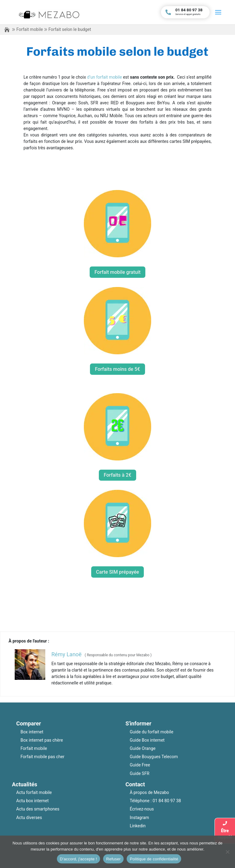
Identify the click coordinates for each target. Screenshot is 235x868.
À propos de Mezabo (149, 792)
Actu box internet (32, 801)
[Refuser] (227, 852)
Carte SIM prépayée (118, 572)
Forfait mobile (30, 29)
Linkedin (138, 826)
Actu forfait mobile (34, 792)
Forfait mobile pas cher (43, 757)
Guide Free (140, 765)
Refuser (113, 859)
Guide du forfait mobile (152, 732)
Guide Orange (143, 748)
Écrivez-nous (142, 809)
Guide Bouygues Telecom (154, 757)
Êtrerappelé (225, 830)
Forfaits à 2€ (117, 475)
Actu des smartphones (38, 809)
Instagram (139, 818)
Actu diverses (29, 818)
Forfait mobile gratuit (118, 272)
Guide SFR (140, 773)
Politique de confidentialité (154, 859)
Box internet (32, 732)
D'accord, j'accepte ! (79, 859)
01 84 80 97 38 (167, 801)
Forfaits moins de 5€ (117, 369)
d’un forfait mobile (105, 77)
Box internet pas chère (42, 740)
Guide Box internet (147, 740)
